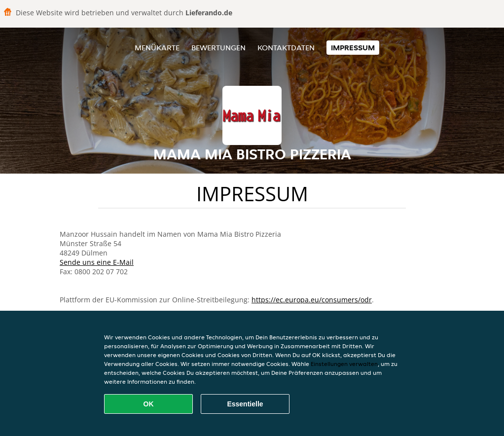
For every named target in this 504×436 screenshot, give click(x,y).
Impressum (353, 48)
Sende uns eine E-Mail (97, 262)
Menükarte (157, 48)
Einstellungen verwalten (344, 364)
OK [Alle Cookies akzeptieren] (149, 404)
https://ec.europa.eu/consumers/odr (312, 300)
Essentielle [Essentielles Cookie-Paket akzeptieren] (245, 404)
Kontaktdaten (286, 48)
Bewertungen (218, 48)
